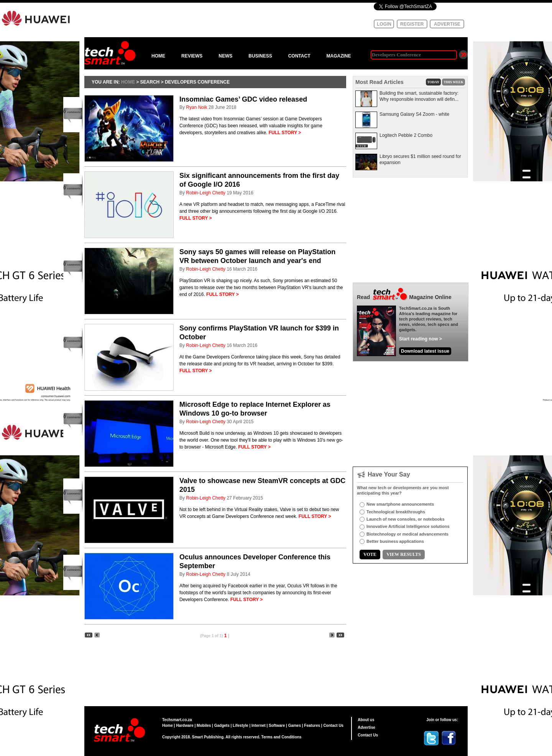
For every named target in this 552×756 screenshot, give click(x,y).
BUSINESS (260, 56)
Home (168, 726)
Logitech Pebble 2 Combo (406, 135)
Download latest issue (425, 351)
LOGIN (384, 24)
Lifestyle (241, 726)
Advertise (366, 727)
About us (366, 720)
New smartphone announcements (400, 504)
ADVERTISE (447, 24)
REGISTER (412, 24)
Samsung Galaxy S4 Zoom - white (414, 114)
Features (312, 726)
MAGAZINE (338, 56)
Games (295, 726)
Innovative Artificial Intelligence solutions (408, 526)
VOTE (370, 554)
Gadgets (222, 726)
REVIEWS (192, 56)
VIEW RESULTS (404, 554)
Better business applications (395, 541)
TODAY (434, 82)
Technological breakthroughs (396, 512)
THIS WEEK (453, 82)
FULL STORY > (285, 133)
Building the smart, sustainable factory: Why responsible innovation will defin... (419, 96)
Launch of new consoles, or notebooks (406, 519)
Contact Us (333, 726)
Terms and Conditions (282, 737)
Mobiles (204, 726)
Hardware (185, 726)
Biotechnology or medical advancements (407, 534)
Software (277, 726)
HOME (158, 56)
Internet (259, 726)
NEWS (225, 56)
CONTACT (299, 56)
